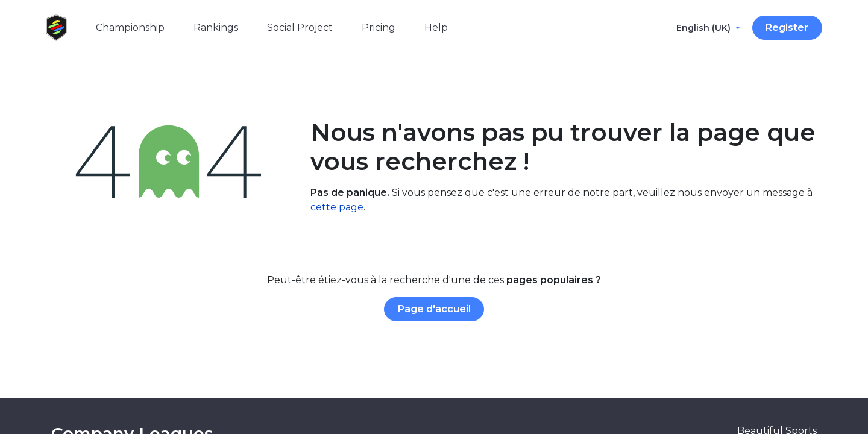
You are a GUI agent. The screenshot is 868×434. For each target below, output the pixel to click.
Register (787, 27)
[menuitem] (130, 28)
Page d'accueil (434, 309)
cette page (337, 207)
